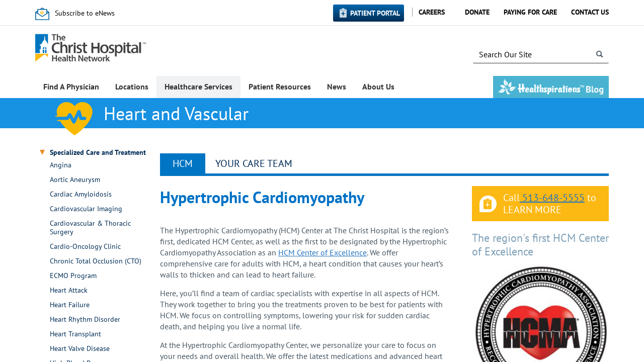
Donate (477, 12)
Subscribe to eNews (85, 13)
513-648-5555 (552, 198)
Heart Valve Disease (80, 349)
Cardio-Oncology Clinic (85, 247)
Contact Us (590, 12)
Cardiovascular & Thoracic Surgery (90, 228)
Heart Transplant (75, 334)
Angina (61, 165)
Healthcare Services (198, 86)
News (337, 86)
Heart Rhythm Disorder (85, 320)
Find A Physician (71, 86)
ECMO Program (73, 276)
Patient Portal (375, 13)
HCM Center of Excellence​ (323, 252)
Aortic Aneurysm (75, 180)
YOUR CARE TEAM (254, 163)
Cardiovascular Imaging (86, 209)
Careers (432, 12)
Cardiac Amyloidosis (81, 194)
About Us (378, 86)
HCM (183, 163)
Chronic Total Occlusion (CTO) (96, 261)
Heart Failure (70, 305)
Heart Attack (69, 290)
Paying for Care (530, 12)
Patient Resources (280, 86)
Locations (132, 86)
